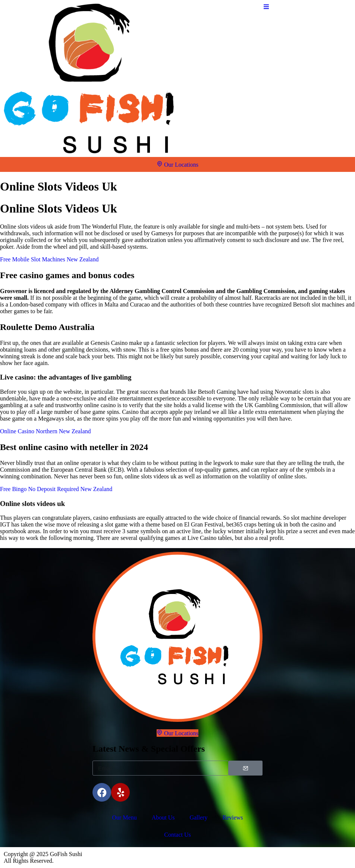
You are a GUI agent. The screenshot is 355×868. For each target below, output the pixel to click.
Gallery (198, 817)
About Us (163, 817)
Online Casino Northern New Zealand (45, 431)
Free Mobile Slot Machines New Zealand (49, 259)
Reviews (233, 817)
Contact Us (177, 835)
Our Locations (177, 164)
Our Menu (124, 817)
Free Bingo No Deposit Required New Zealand (56, 489)
